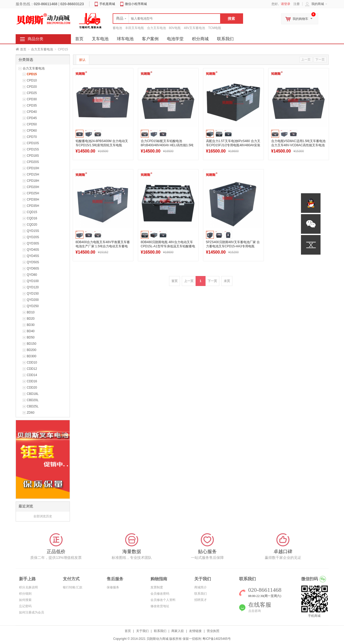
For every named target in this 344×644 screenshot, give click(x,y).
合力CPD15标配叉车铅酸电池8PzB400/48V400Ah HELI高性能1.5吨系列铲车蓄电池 (167, 145)
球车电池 (125, 39)
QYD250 (33, 306)
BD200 (32, 350)
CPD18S (33, 156)
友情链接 (195, 631)
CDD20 (32, 388)
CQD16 (32, 218)
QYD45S (33, 256)
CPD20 (32, 87)
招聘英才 (201, 600)
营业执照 (213, 631)
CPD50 (32, 124)
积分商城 (200, 39)
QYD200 (33, 300)
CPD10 (32, 80)
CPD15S (33, 149)
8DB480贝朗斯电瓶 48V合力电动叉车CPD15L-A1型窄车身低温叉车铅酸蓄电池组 (168, 246)
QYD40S (33, 250)
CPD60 (32, 131)
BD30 (31, 325)
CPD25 (32, 93)
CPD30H (33, 200)
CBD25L (33, 406)
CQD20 (32, 225)
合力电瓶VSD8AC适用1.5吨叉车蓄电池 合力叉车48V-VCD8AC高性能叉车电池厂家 (298, 145)
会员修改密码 (160, 594)
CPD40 (32, 112)
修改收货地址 (160, 606)
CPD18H (33, 181)
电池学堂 (175, 39)
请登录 (286, 4)
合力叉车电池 (156, 28)
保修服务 (113, 587)
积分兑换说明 (28, 587)
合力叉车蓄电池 (42, 49)
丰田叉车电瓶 (135, 28)
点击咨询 (255, 611)
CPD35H (33, 206)
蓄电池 (117, 28)
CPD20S (33, 162)
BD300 (32, 356)
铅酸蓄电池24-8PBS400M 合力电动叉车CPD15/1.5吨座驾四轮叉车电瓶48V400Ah (102, 145)
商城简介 (201, 587)
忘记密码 (25, 606)
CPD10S (33, 143)
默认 (82, 60)
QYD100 (33, 281)
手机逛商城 (107, 4)
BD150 (32, 344)
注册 (297, 4)
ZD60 (31, 413)
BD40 (31, 331)
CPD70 (32, 137)
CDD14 (32, 375)
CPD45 (32, 118)
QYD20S (33, 237)
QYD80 (32, 275)
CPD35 (32, 106)
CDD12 (32, 369)
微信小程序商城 (136, 4)
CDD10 (32, 362)
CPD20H (33, 187)
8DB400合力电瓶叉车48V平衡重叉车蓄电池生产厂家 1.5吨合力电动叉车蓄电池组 (103, 246)
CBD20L (33, 400)
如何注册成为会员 (32, 612)
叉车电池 (100, 39)
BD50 (31, 337)
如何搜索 (25, 600)
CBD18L (33, 394)
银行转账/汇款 (73, 587)
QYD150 (33, 294)
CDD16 (32, 381)
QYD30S (33, 243)
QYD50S (33, 262)
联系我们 (225, 39)
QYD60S (33, 268)
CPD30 (32, 99)
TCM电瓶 (215, 28)
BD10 (31, 312)
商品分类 (35, 39)
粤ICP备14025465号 (217, 639)
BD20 (31, 319)
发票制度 (157, 587)
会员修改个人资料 (163, 600)
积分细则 (25, 594)
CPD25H (33, 193)
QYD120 (33, 287)
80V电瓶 (175, 28)
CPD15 (32, 74)
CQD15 (32, 212)
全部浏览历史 (43, 516)
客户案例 (150, 39)
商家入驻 (178, 631)
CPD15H (33, 174)
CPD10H (33, 168)
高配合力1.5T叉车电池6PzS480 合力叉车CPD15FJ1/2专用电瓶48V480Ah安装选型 (233, 145)
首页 (23, 49)
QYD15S (33, 231)
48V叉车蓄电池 (194, 28)
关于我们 (142, 631)
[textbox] (167, 19)
